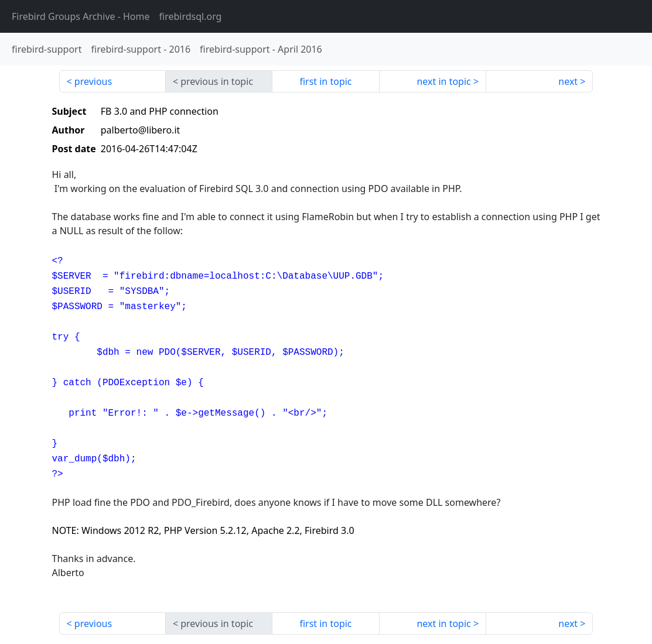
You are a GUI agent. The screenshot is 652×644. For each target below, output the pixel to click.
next (568, 81)
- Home (81, 16)
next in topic (443, 81)
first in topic (325, 81)
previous (93, 81)
